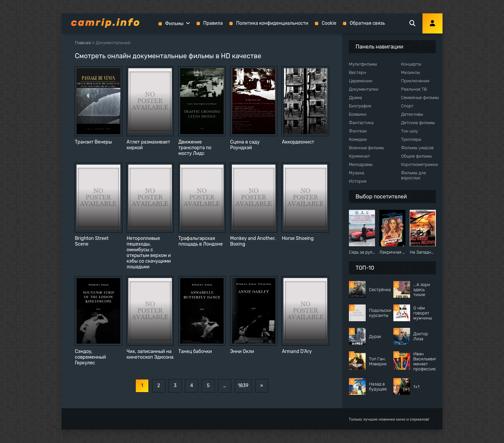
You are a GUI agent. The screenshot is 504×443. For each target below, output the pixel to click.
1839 (243, 386)
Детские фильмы (418, 123)
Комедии (358, 139)
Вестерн (357, 72)
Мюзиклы (411, 72)
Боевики (358, 114)
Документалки (364, 89)
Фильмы (174, 24)
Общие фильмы (416, 156)
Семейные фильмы (420, 98)
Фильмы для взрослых (413, 175)
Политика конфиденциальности (272, 23)
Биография (360, 106)
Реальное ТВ (414, 89)
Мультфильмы (363, 64)
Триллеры (411, 139)
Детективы (412, 114)
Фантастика (361, 123)
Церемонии (361, 81)
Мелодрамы (361, 164)
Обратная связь (367, 23)
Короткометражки (419, 164)
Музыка (357, 173)
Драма (355, 98)
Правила (213, 23)
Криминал (359, 156)
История (358, 181)
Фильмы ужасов (417, 148)
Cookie (329, 23)
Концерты (411, 64)
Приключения (415, 81)
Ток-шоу (410, 131)
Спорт (407, 106)
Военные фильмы (366, 148)
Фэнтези (358, 131)
